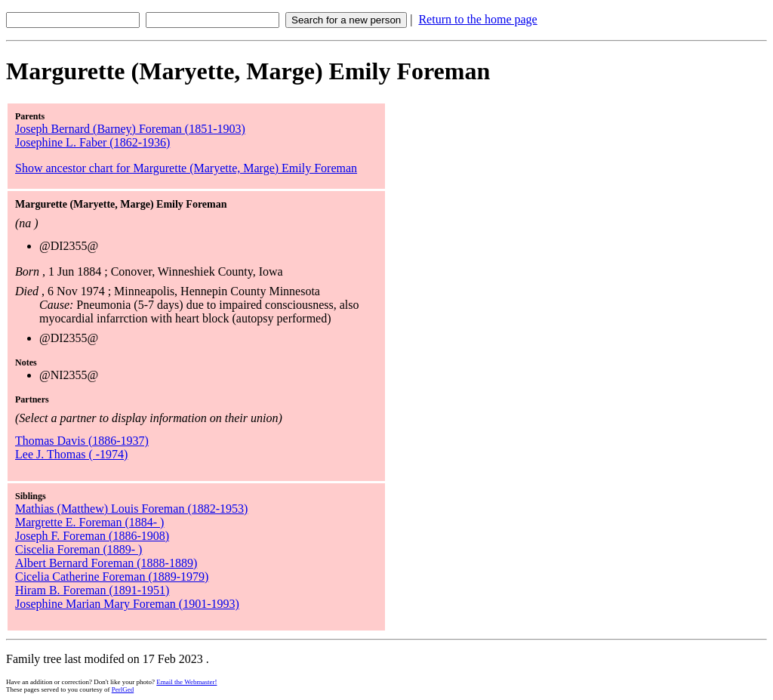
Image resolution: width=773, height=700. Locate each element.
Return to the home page (477, 19)
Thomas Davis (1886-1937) (82, 441)
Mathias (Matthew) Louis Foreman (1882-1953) (131, 509)
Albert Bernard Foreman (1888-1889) (106, 563)
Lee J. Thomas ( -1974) (71, 454)
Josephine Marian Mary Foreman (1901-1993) (127, 604)
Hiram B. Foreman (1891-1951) (92, 590)
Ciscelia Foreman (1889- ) (79, 549)
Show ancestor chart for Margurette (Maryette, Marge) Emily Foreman (186, 168)
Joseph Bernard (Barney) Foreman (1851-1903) (130, 129)
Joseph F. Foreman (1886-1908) (92, 536)
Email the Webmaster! (186, 682)
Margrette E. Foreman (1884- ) (89, 522)
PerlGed (123, 689)
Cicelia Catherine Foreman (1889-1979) (112, 577)
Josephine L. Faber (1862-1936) (92, 142)
